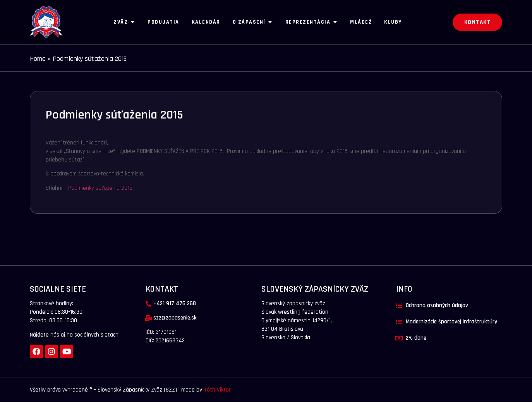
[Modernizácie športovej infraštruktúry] (399, 322)
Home (38, 59)
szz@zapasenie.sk (175, 318)
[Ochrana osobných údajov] (399, 306)
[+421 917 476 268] (148, 304)
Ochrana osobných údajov (437, 305)
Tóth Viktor (216, 390)
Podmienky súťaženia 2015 (100, 188)
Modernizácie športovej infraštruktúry (451, 322)
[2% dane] (399, 338)
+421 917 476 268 (175, 303)
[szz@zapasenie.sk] (148, 318)
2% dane (416, 338)
